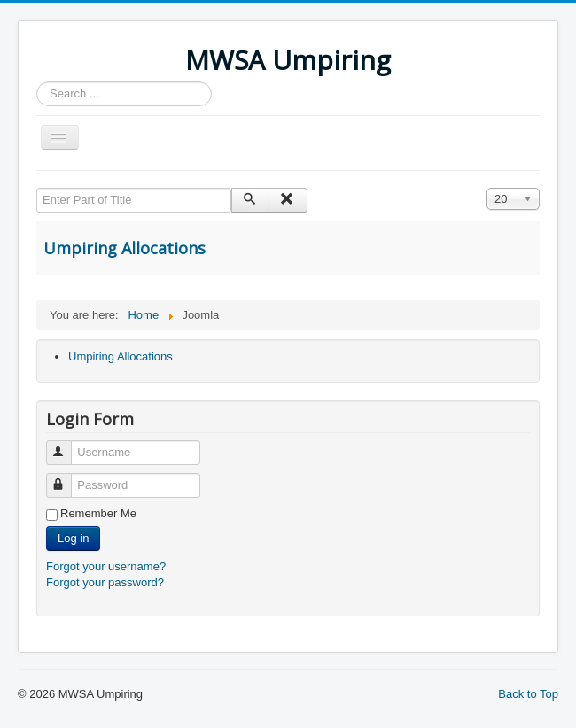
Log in (73, 538)
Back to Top (528, 694)
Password (67, 478)
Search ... (37, 82)
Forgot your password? (105, 582)
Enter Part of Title (37, 188)
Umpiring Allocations (125, 248)
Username (67, 445)
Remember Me (98, 513)
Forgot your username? (106, 566)
